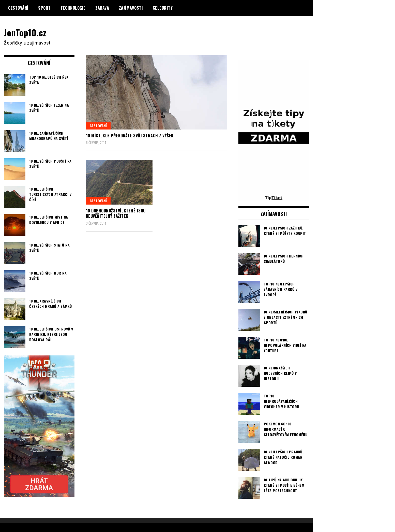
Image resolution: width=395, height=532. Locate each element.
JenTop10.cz (26, 32)
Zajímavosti (131, 8)
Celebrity (163, 8)
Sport (44, 8)
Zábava (102, 8)
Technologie (73, 8)
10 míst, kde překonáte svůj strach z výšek (130, 136)
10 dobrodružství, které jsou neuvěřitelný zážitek (116, 213)
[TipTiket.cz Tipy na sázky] (274, 197)
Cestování (18, 8)
